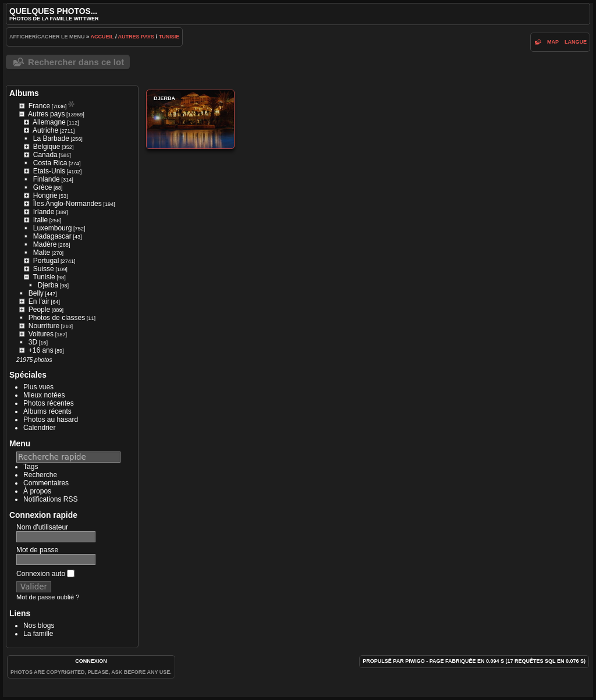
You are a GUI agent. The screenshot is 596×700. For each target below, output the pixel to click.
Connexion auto (45, 574)
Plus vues (38, 387)
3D (33, 342)
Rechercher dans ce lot (76, 62)
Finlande (47, 179)
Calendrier (39, 428)
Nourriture (44, 326)
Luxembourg (53, 228)
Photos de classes (57, 318)
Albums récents (47, 411)
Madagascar (52, 236)
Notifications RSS (50, 499)
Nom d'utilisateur (42, 527)
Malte (42, 253)
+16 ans (41, 350)
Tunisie (169, 37)
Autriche (45, 130)
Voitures (41, 334)
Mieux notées (44, 395)
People (39, 310)
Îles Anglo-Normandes (68, 204)
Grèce (43, 187)
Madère (45, 244)
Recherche (40, 475)
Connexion (91, 661)
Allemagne (49, 122)
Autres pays (136, 37)
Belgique (47, 147)
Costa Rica (50, 163)
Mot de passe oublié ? (48, 597)
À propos (37, 491)
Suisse (44, 269)
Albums (24, 93)
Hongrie (45, 196)
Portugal (46, 261)
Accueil (102, 37)
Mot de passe (37, 550)
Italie (40, 220)
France (39, 106)
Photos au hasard (51, 420)
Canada (45, 155)
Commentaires (46, 483)
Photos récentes (49, 403)
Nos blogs (39, 626)
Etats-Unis (49, 171)
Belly (36, 293)
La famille (38, 634)
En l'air (39, 301)
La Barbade (51, 138)
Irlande (44, 212)
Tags (31, 467)
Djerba (48, 285)
